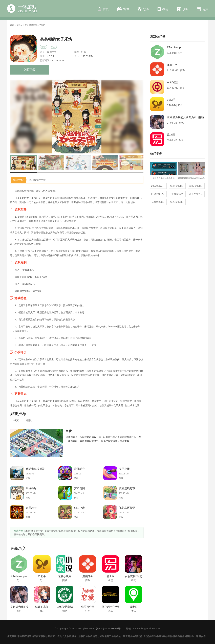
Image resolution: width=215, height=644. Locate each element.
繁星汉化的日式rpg (178, 186)
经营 (25, 25)
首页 (103, 9)
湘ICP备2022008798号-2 (109, 629)
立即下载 (29, 70)
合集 (203, 9)
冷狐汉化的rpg (197, 186)
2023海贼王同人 (159, 186)
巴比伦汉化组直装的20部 (159, 194)
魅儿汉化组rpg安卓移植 (178, 202)
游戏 (123, 9)
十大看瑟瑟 (177, 194)
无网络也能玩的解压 (159, 202)
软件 (143, 9)
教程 (163, 9)
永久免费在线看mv (197, 194)
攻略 (183, 9)
